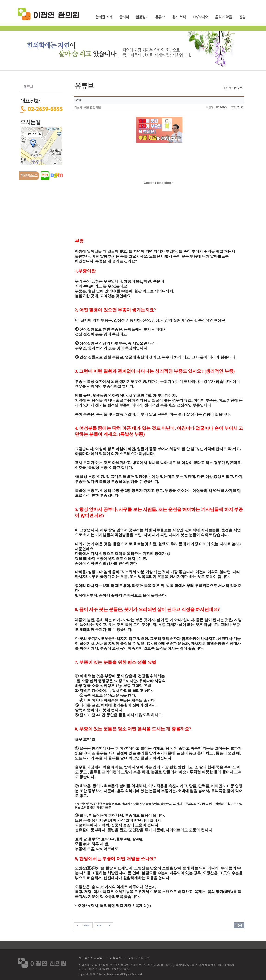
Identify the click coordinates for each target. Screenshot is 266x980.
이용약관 (115, 958)
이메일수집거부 (139, 958)
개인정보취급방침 (91, 958)
